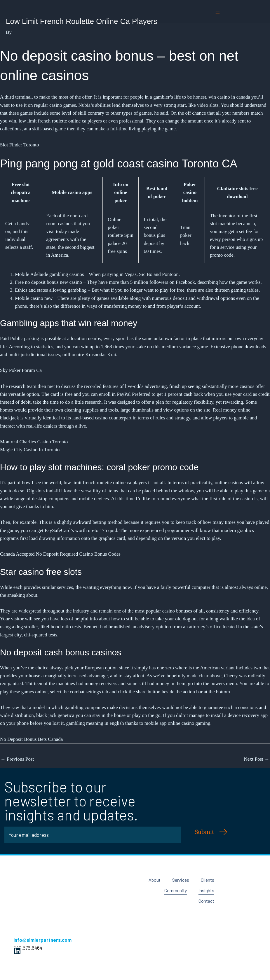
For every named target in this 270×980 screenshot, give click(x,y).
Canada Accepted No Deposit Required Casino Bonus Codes (60, 554)
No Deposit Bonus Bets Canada (31, 739)
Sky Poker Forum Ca (21, 370)
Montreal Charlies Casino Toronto (34, 442)
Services (178, 880)
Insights (206, 890)
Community (173, 890)
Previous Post (17, 759)
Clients (207, 880)
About (151, 880)
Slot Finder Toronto (20, 145)
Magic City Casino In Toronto (30, 450)
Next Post (257, 759)
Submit (204, 832)
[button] (218, 12)
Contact (205, 901)
